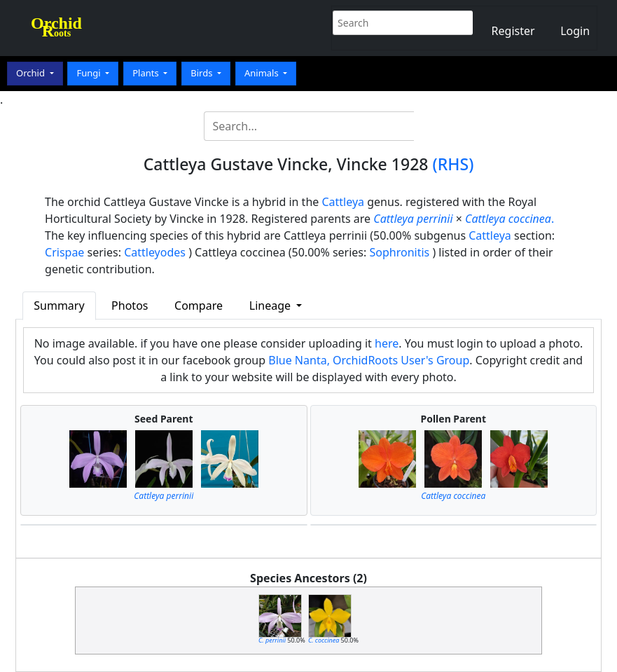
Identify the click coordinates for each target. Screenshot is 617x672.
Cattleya (343, 202)
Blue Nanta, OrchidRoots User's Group (369, 360)
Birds (203, 73)
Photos (130, 306)
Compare (199, 306)
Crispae (64, 252)
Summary (59, 306)
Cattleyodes (155, 252)
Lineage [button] (271, 306)
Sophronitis (399, 252)
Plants (147, 73)
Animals (263, 73)
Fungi (90, 73)
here (387, 343)
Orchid (32, 73)
